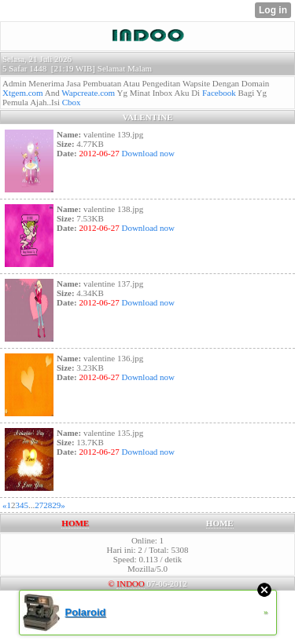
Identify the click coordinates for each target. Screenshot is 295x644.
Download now (147, 153)
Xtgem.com (23, 93)
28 (48, 505)
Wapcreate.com (88, 93)
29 (56, 505)
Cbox (72, 102)
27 (39, 505)
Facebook (219, 93)
